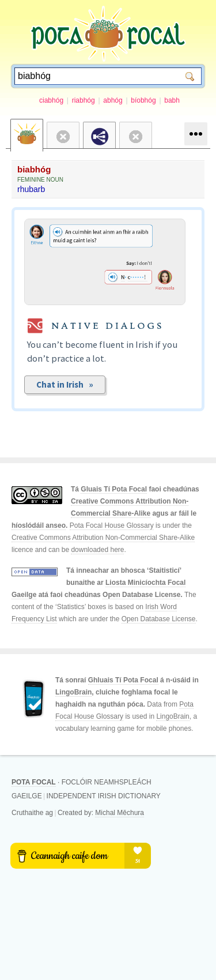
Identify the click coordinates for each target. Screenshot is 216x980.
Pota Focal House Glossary (112, 525)
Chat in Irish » (65, 384)
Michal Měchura (120, 813)
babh (172, 100)
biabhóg (34, 169)
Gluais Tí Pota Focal (114, 489)
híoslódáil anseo (39, 525)
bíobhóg (143, 100)
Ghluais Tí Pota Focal (123, 680)
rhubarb (31, 189)
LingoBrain (73, 692)
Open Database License (141, 595)
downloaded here (97, 550)
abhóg (113, 100)
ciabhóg (51, 100)
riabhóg (84, 100)
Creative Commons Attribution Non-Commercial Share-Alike (103, 538)
